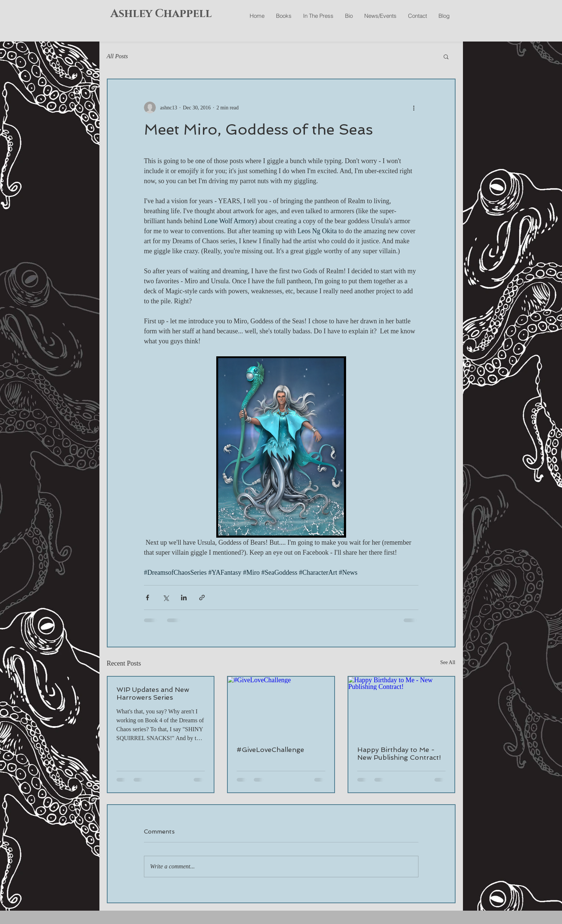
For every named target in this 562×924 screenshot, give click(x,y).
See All (448, 662)
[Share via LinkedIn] (184, 598)
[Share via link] (202, 598)
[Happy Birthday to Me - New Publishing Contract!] (402, 707)
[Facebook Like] (410, 33)
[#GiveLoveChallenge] (281, 707)
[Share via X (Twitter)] (166, 598)
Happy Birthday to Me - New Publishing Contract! (399, 753)
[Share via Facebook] (147, 598)
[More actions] (414, 108)
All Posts (117, 56)
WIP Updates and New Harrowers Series (153, 693)
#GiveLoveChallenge (270, 750)
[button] (446, 56)
